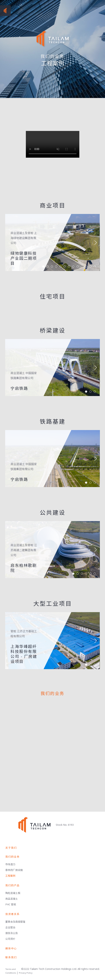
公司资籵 (10, 939)
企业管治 (10, 927)
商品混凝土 (12, 899)
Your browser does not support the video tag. (53, 144)
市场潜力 (10, 864)
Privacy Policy (26, 973)
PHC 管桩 (11, 904)
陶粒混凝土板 (13, 893)
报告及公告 (12, 933)
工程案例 (10, 876)
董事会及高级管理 (15, 922)
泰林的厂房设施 (14, 870)
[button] (96, 242)
